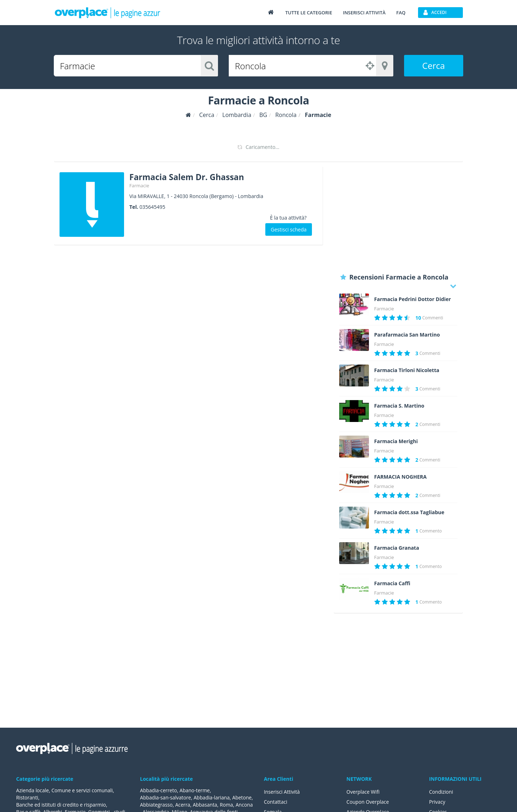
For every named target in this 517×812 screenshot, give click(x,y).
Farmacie (139, 185)
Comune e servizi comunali (83, 790)
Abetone (150, 805)
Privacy (437, 802)
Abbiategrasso (179, 805)
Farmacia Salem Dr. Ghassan (190, 177)
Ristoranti (27, 797)
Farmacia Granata (397, 548)
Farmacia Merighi (396, 441)
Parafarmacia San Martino (407, 335)
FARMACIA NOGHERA (400, 477)
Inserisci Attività (282, 792)
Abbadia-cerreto (159, 790)
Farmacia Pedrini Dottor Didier (413, 299)
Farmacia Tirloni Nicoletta (407, 370)
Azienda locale (33, 790)
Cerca (434, 65)
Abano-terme (196, 790)
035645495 (152, 206)
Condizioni (442, 792)
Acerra (206, 805)
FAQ (401, 13)
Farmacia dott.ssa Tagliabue (409, 512)
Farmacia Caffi (392, 583)
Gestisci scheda (289, 229)
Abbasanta (229, 805)
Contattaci (276, 802)
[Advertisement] (398, 217)
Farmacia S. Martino (399, 406)
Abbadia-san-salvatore (166, 797)
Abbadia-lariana (213, 797)
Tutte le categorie (309, 13)
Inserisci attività (364, 13)
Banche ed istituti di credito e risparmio (62, 805)
